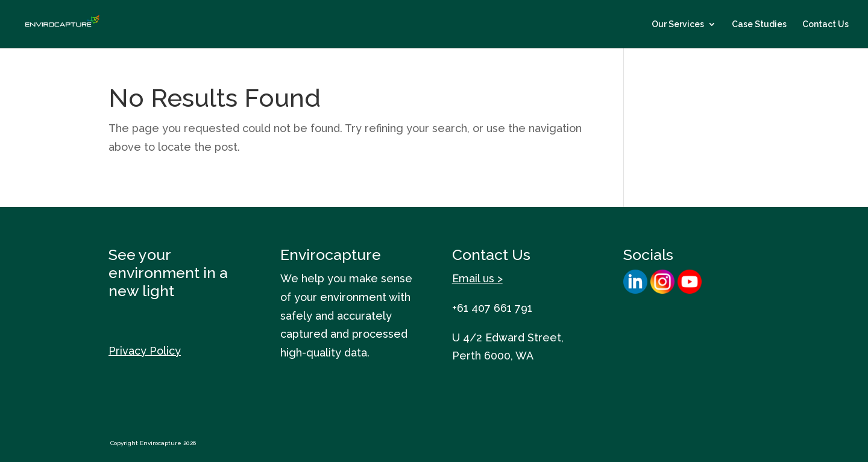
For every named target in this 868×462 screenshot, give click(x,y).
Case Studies (759, 24)
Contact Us (826, 24)
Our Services (678, 24)
